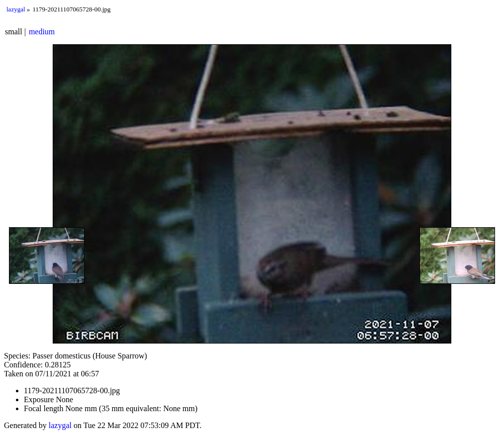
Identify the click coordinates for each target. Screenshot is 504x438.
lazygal (16, 9)
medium (42, 32)
